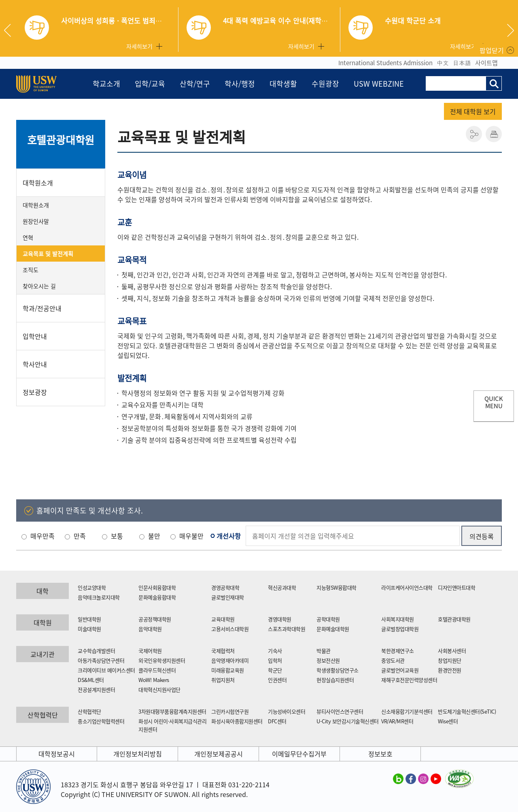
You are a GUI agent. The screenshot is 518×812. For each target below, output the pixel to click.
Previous (11, 30)
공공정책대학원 (155, 619)
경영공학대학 (225, 587)
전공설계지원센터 (96, 689)
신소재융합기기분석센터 (407, 711)
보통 (117, 536)
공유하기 (474, 134)
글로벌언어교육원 (400, 670)
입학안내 (35, 336)
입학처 (275, 660)
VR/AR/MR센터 (397, 721)
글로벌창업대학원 (400, 629)
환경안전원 (450, 670)
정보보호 (380, 754)
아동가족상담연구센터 (101, 660)
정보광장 (35, 392)
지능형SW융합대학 (336, 587)
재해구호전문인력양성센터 (409, 680)
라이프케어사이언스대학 (407, 587)
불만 (154, 536)
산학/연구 (195, 84)
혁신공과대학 (282, 587)
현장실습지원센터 (335, 680)
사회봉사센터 (452, 651)
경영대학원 (280, 619)
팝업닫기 (492, 50)
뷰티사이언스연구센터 (340, 711)
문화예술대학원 (333, 629)
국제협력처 (223, 651)
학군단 (275, 670)
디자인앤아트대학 (456, 587)
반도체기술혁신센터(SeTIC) (467, 711)
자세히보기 (139, 46)
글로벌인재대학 (228, 597)
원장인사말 (36, 221)
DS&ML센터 (91, 680)
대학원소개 (38, 183)
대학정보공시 (57, 754)
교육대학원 (223, 619)
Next (511, 30)
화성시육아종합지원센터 (237, 721)
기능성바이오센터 (287, 711)
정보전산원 (328, 660)
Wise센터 (448, 721)
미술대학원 (89, 629)
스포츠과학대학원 (287, 629)
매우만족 (42, 536)
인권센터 (277, 680)
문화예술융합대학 (157, 597)
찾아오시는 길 (39, 286)
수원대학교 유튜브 (436, 778)
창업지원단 (450, 660)
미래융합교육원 (228, 670)
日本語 (462, 63)
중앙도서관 (393, 660)
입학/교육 (150, 84)
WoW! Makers (154, 680)
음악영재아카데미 (230, 660)
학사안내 (35, 364)
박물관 (324, 651)
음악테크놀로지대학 (99, 597)
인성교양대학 (92, 587)
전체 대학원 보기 (473, 111)
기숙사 (275, 651)
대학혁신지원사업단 (159, 689)
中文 (443, 63)
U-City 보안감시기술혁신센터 (348, 721)
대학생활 (283, 84)
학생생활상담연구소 (338, 670)
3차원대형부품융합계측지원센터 (172, 711)
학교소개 (106, 84)
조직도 (31, 270)
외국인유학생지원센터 (162, 660)
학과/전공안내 (42, 308)
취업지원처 (223, 680)
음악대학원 (150, 629)
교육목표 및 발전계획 (48, 254)
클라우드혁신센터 (157, 670)
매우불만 (191, 536)
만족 (80, 536)
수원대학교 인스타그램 (423, 778)
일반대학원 (89, 619)
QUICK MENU (494, 402)
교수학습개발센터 (96, 651)
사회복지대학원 (398, 619)
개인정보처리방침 (138, 754)
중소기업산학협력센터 (101, 721)
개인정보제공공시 (219, 754)
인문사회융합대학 (157, 587)
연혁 (28, 237)
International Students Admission (385, 63)
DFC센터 (277, 721)
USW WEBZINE (379, 84)
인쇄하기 (494, 134)
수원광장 (325, 84)
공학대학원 (328, 619)
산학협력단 (89, 711)
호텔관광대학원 (61, 140)
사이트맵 (486, 63)
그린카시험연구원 (230, 711)
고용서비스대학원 (230, 629)
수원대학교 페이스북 (411, 778)
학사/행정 (240, 84)
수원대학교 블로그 (398, 778)
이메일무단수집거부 (299, 754)
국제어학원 (150, 651)
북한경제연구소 (398, 651)
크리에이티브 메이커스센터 (106, 670)
